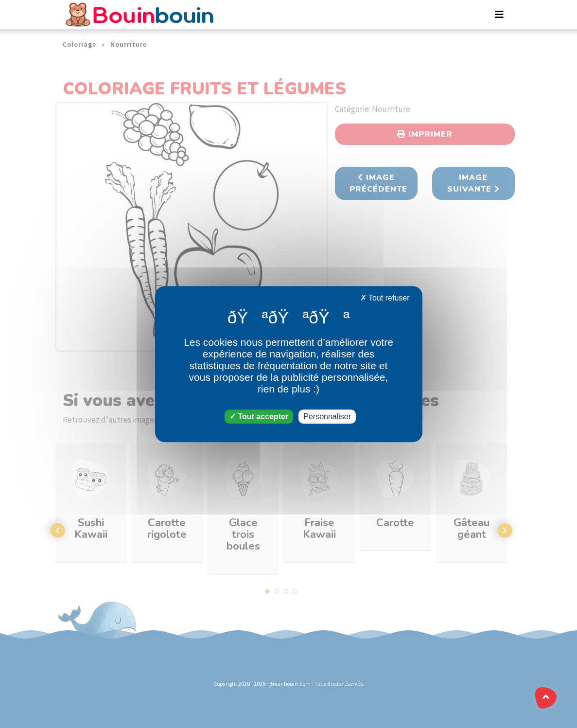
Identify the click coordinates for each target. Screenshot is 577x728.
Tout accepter (259, 417)
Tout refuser (385, 298)
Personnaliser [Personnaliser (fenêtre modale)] (327, 417)
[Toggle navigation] (499, 15)
